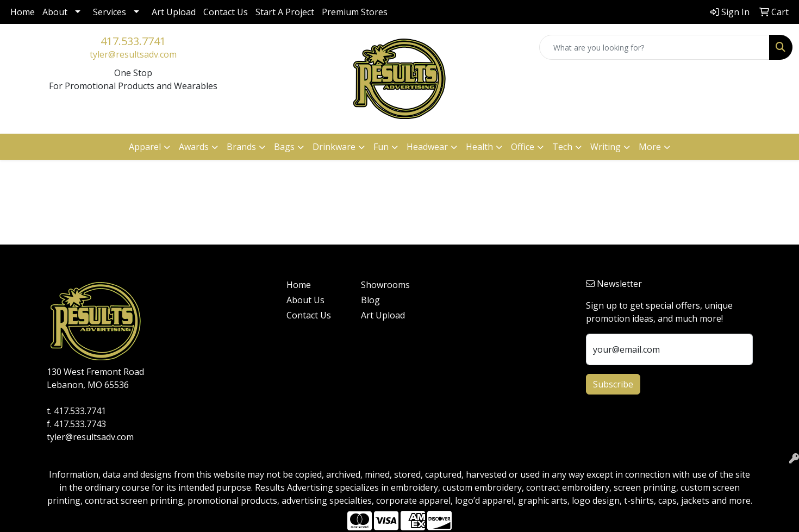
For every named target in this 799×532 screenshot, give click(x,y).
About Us (305, 300)
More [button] (650, 147)
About (55, 12)
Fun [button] (381, 147)
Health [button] (479, 147)
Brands (241, 147)
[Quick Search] (654, 47)
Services (110, 12)
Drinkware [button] (334, 147)
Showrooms (385, 285)
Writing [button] (606, 147)
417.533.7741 (133, 41)
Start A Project (285, 12)
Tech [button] (562, 147)
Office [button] (523, 147)
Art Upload (174, 12)
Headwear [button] (427, 147)
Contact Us (226, 12)
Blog (370, 300)
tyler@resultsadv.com (133, 54)
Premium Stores (355, 12)
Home (23, 12)
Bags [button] (284, 147)
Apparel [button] (145, 147)
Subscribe (613, 384)
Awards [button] (194, 147)
